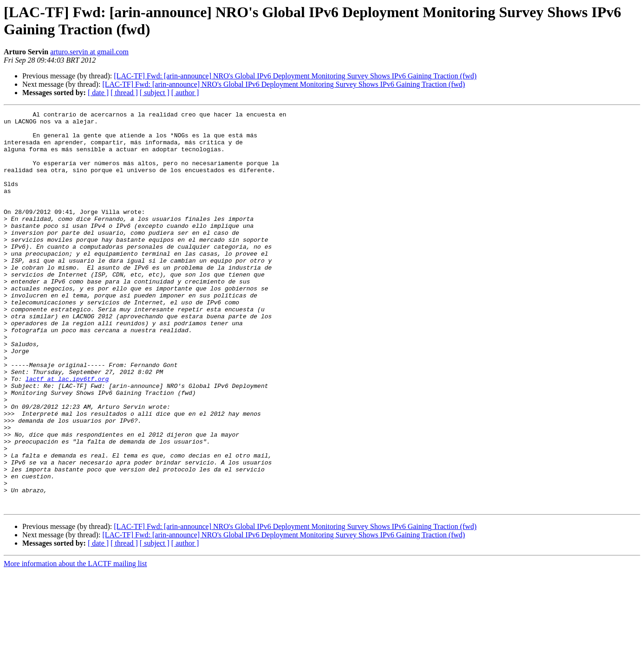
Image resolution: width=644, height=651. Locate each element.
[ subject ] (155, 93)
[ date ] (98, 93)
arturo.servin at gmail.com (89, 52)
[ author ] (185, 93)
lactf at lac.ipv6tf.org (67, 433)
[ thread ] (124, 93)
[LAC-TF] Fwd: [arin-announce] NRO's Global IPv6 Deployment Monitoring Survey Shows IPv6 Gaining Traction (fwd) (295, 76)
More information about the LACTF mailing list (75, 643)
